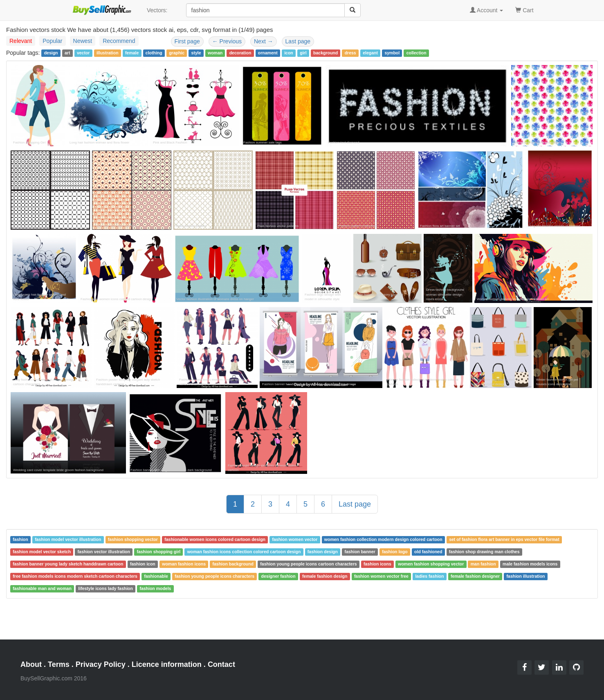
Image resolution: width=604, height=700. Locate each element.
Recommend (119, 41)
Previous (227, 41)
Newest (83, 41)
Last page (298, 41)
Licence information (167, 664)
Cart (524, 10)
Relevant (21, 41)
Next (264, 41)
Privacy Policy (101, 664)
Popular (52, 41)
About (31, 664)
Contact (221, 664)
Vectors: (157, 10)
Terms (59, 664)
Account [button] (487, 10)
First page (187, 41)
